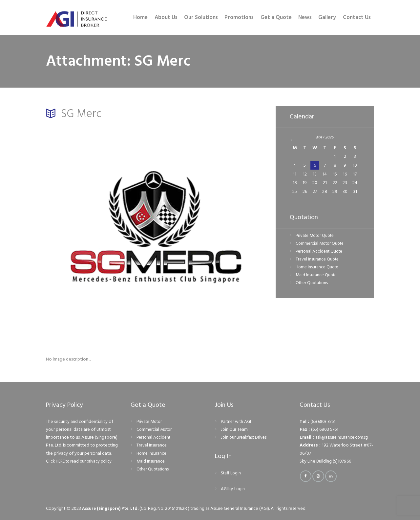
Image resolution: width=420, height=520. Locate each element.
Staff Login (231, 473)
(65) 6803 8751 (324, 422)
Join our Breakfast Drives (245, 437)
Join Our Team (235, 430)
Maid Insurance (151, 461)
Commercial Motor (155, 430)
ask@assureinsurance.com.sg (343, 437)
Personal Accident (154, 437)
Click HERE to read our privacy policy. (82, 461)
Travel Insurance (152, 445)
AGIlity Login (233, 489)
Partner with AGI (237, 422)
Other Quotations (313, 284)
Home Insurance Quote (318, 268)
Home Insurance (152, 454)
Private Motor (151, 422)
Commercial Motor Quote (321, 244)
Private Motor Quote (317, 236)
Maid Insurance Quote (317, 276)
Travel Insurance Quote (318, 260)
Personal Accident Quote (321, 252)
